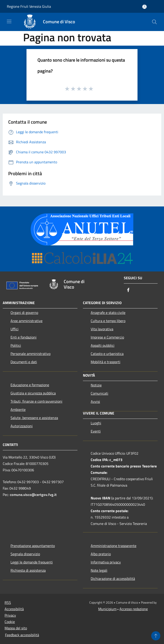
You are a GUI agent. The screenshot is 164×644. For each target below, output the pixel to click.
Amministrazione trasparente (114, 546)
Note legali (99, 570)
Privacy (10, 615)
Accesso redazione (134, 609)
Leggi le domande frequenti (32, 562)
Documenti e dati (24, 362)
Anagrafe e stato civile (108, 313)
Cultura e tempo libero (108, 321)
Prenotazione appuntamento (33, 546)
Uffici (15, 329)
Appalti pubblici (103, 345)
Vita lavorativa (102, 329)
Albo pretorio (101, 554)
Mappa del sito (16, 628)
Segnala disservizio (25, 554)
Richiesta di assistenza (28, 570)
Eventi (96, 431)
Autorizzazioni (22, 426)
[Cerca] (154, 22)
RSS (8, 602)
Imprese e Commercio (107, 337)
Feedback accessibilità (22, 635)
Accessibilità (14, 609)
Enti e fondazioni (24, 337)
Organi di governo (24, 313)
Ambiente (18, 409)
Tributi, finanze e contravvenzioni (36, 401)
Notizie (96, 385)
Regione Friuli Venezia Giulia (29, 6)
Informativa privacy (106, 562)
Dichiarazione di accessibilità (113, 579)
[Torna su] (156, 636)
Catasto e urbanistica (107, 354)
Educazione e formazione (30, 385)
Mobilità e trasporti (106, 362)
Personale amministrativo (30, 354)
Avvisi (95, 402)
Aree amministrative (26, 321)
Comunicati (99, 393)
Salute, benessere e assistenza (34, 418)
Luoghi (96, 423)
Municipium (107, 609)
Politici (16, 345)
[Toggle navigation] (9, 21)
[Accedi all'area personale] (144, 7)
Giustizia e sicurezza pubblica (33, 393)
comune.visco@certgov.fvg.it (33, 495)
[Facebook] (128, 290)
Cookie (10, 622)
